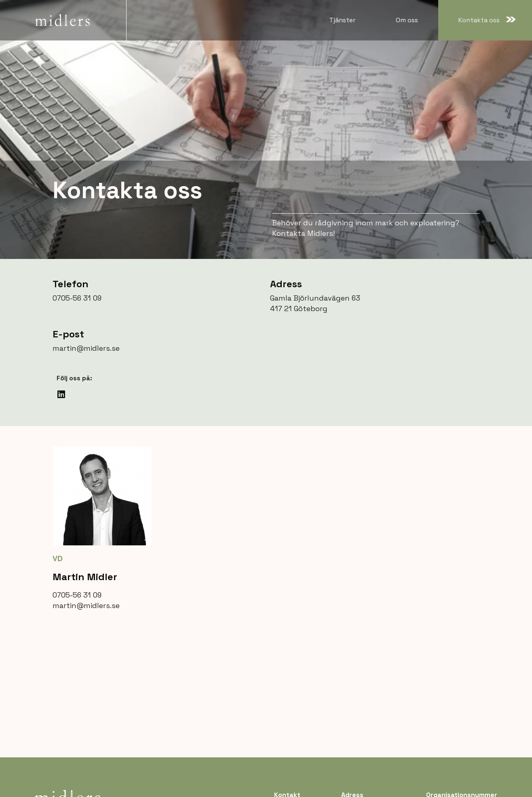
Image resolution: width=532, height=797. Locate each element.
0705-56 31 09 (77, 298)
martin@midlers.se (86, 348)
